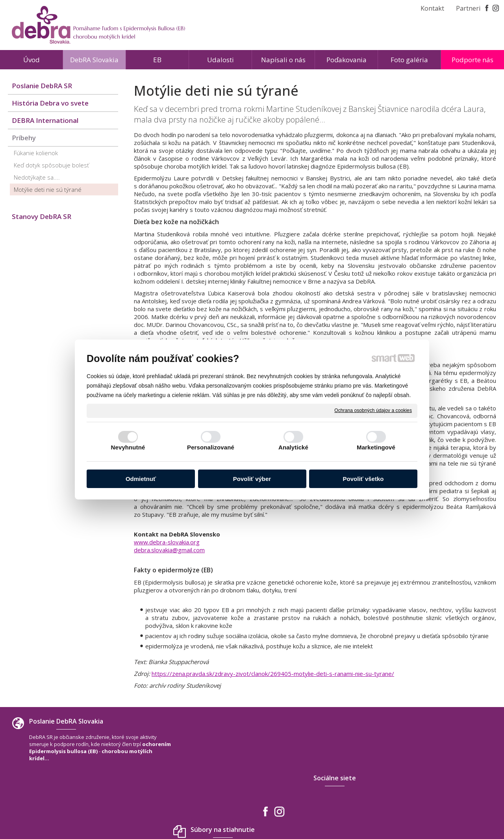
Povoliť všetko (363, 479)
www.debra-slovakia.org (167, 542)
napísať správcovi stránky (234, 811)
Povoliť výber (252, 479)
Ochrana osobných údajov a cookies (373, 410)
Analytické (293, 447)
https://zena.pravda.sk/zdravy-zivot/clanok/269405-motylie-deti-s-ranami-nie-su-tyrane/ (273, 674)
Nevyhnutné (128, 447)
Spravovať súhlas (369, 811)
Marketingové (376, 447)
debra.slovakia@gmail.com (169, 550)
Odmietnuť (141, 479)
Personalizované (211, 447)
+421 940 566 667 (412, 773)
